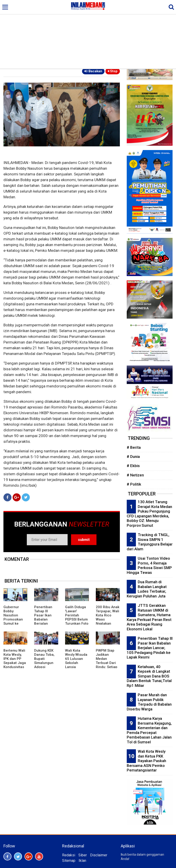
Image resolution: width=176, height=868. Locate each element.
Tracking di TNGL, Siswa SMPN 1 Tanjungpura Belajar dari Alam (150, 542)
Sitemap (69, 861)
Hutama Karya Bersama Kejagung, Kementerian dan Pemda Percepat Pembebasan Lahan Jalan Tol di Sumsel (149, 730)
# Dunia (133, 457)
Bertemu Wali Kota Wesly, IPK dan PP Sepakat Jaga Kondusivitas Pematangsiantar (15, 663)
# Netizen (135, 475)
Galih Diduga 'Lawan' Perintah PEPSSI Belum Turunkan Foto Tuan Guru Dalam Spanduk (77, 621)
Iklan (82, 861)
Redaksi (69, 855)
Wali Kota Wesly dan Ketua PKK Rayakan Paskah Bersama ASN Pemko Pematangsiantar (146, 761)
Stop (113, 71)
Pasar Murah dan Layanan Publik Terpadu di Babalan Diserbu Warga (149, 702)
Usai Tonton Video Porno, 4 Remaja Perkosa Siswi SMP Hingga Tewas (149, 565)
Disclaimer (99, 855)
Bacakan (93, 71)
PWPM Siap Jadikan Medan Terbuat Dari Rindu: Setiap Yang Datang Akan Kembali (107, 663)
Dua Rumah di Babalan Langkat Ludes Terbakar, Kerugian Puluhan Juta (147, 589)
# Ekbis (133, 466)
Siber (83, 855)
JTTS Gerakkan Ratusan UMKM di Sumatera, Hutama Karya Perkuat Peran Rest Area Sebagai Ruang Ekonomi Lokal (149, 617)
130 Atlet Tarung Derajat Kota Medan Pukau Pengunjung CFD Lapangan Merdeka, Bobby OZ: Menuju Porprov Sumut (149, 514)
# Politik (134, 484)
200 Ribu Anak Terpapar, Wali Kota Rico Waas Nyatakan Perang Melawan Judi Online (108, 621)
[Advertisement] (88, 34)
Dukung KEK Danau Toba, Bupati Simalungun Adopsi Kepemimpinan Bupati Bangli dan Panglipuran (45, 667)
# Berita (134, 447)
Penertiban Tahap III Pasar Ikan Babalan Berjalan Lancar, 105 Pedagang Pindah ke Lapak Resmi (45, 623)
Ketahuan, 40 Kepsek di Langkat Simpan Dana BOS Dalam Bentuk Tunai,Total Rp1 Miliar (149, 676)
